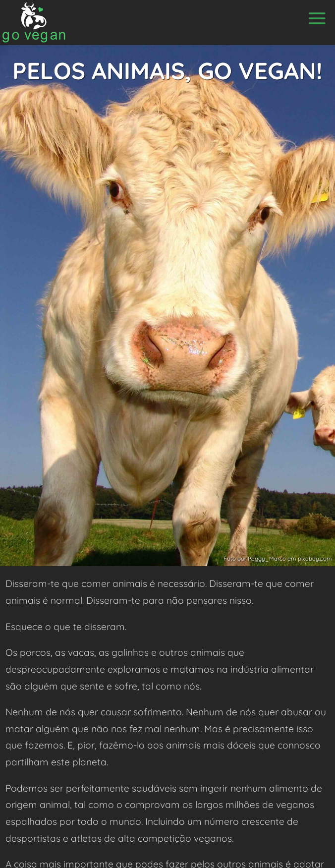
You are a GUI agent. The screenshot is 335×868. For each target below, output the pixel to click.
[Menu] (317, 18)
